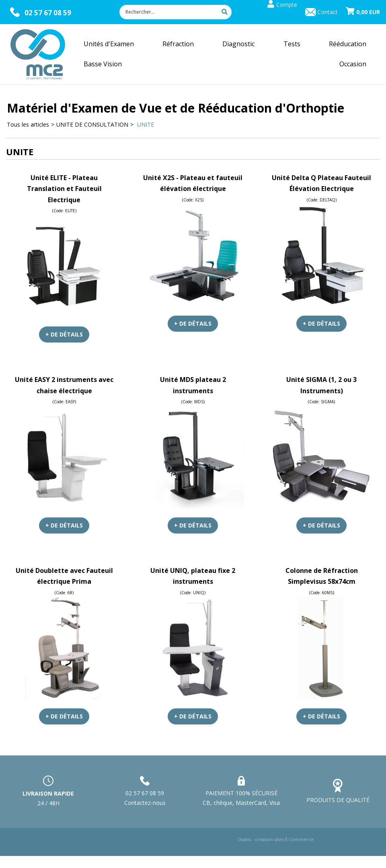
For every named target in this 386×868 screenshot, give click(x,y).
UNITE (145, 124)
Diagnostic (238, 44)
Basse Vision (103, 64)
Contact (327, 12)
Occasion (353, 64)
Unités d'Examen (109, 44)
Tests (292, 44)
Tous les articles (28, 124)
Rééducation (348, 44)
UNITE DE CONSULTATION (92, 124)
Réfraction (178, 44)
